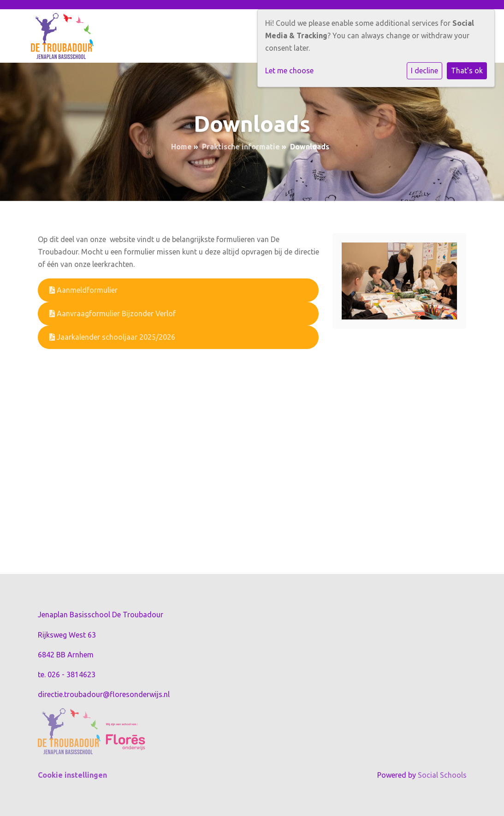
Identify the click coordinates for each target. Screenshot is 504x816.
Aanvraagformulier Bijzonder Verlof (113, 313)
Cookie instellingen (72, 775)
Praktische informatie (241, 147)
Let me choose (289, 71)
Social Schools (442, 775)
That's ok (467, 71)
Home (181, 147)
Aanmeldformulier (83, 290)
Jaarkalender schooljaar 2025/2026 (112, 337)
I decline (424, 71)
